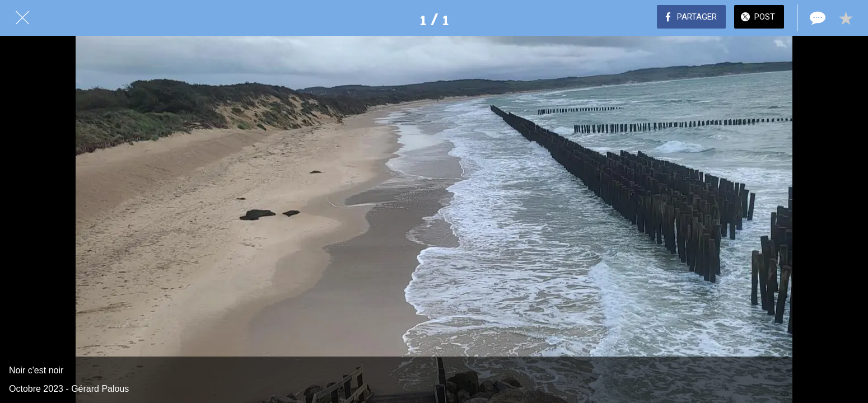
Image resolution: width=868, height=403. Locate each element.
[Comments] (816, 18)
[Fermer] (22, 18)
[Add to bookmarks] (846, 18)
